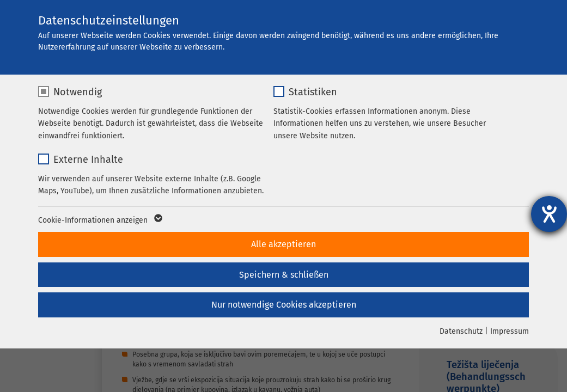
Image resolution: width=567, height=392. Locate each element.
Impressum (510, 331)
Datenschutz (461, 331)
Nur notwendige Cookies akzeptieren (284, 305)
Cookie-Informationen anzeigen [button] (99, 220)
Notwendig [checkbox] (78, 92)
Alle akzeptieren (283, 244)
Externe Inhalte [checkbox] (88, 160)
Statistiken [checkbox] (313, 92)
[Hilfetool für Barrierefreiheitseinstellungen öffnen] (549, 214)
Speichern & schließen (284, 275)
